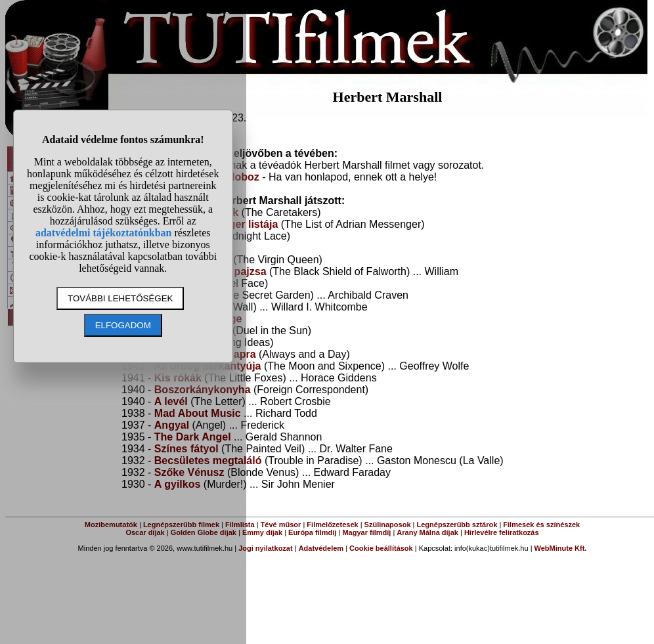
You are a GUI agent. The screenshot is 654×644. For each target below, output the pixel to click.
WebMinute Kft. (561, 548)
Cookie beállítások (381, 548)
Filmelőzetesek (332, 525)
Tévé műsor (281, 525)
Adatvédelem (321, 548)
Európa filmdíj (312, 532)
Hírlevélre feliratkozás (502, 532)
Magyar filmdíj (366, 532)
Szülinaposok (388, 525)
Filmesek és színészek (541, 525)
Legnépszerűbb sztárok (457, 525)
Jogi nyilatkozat (266, 548)
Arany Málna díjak (427, 532)
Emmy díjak (262, 532)
